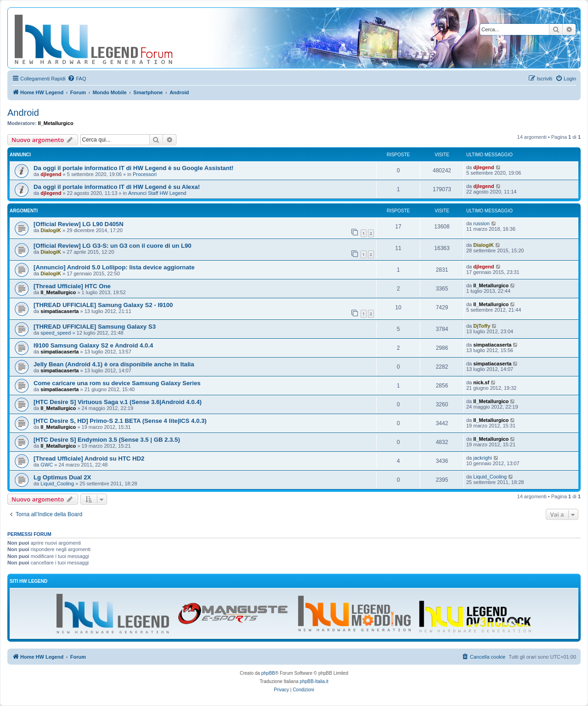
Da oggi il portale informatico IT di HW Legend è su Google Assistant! (133, 168)
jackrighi (482, 458)
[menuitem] (77, 79)
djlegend (51, 174)
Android (23, 113)
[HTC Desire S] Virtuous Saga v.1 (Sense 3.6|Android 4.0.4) (118, 402)
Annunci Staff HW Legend (157, 193)
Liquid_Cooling (57, 484)
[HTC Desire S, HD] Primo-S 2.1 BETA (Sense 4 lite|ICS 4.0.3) (120, 421)
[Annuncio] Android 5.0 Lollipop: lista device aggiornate (114, 267)
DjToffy (482, 326)
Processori (145, 174)
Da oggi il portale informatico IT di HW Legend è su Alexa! (117, 187)
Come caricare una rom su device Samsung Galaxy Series (117, 383)
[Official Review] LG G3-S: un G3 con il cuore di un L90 (113, 246)
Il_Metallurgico (56, 123)
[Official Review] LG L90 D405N (79, 224)
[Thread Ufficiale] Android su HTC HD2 (89, 458)
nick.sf (481, 382)
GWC (47, 465)
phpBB (268, 673)
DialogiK (51, 230)
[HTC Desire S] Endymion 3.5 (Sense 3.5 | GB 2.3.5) (107, 440)
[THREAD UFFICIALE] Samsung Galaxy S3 (95, 327)
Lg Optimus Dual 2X (62, 477)
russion (481, 223)
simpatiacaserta (59, 311)
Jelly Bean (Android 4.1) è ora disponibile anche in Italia (114, 364)
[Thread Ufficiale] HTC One (72, 286)
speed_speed (56, 333)
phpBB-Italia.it (314, 681)
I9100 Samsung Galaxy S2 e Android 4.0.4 (93, 345)
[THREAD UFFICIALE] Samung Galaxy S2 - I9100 (103, 305)
